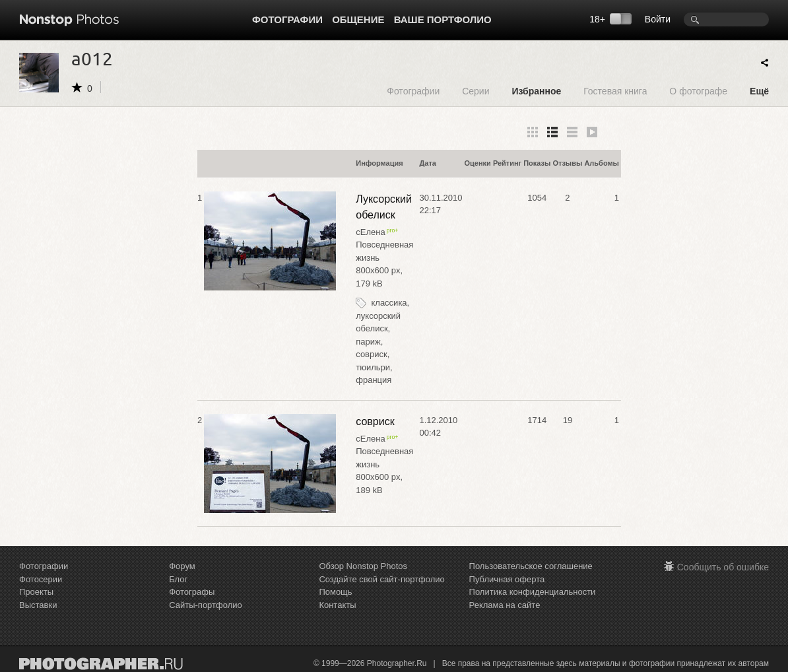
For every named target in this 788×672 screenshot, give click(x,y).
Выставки (38, 605)
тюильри (373, 367)
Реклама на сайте (505, 605)
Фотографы (192, 592)
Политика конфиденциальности (533, 592)
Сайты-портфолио (206, 605)
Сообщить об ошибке (723, 567)
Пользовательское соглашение (531, 566)
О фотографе (698, 91)
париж (368, 342)
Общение (358, 19)
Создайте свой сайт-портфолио (381, 579)
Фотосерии (41, 579)
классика (389, 303)
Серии (476, 91)
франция (374, 380)
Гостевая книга (615, 91)
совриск (371, 354)
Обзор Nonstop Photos (363, 566)
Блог (178, 579)
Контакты (337, 605)
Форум (182, 566)
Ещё (759, 91)
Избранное (536, 91)
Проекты (36, 592)
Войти (658, 19)
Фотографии (287, 19)
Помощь (335, 592)
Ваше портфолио (443, 19)
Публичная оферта (507, 579)
